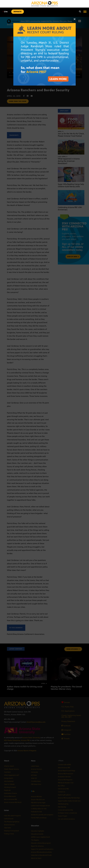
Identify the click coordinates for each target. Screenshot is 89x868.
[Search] (79, 12)
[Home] (44, 4)
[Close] (75, 20)
